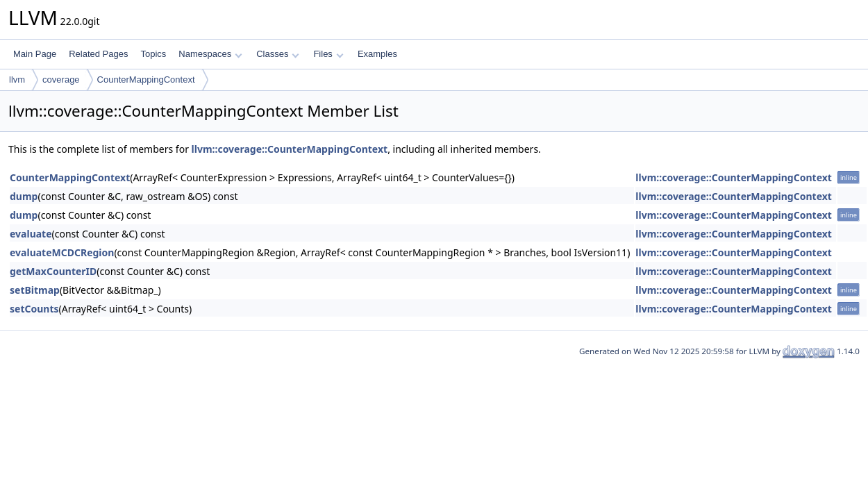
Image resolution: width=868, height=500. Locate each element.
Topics (153, 54)
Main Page (35, 54)
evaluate (31, 234)
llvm (17, 80)
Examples (377, 54)
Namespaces (210, 54)
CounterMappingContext (146, 80)
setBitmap (35, 290)
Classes (278, 54)
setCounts (34, 309)
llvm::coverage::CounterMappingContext (290, 149)
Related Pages (98, 54)
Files (328, 54)
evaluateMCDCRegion (62, 252)
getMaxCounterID (53, 271)
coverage (61, 80)
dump (24, 196)
